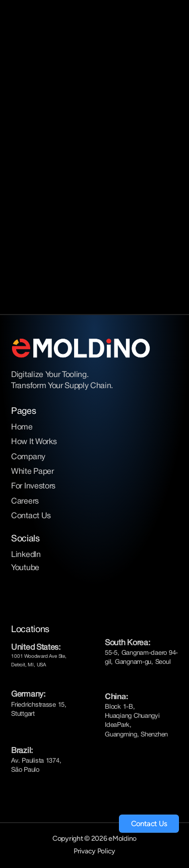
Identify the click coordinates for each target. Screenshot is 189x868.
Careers (25, 502)
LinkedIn (26, 555)
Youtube (25, 568)
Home (22, 427)
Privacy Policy (94, 851)
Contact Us (31, 516)
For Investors (33, 486)
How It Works (34, 442)
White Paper (32, 472)
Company (28, 457)
